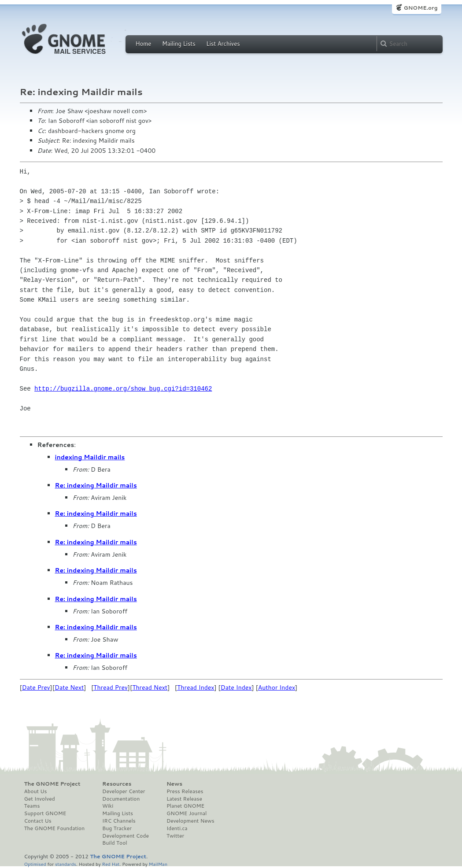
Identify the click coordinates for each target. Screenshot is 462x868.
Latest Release (184, 799)
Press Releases (185, 791)
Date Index (236, 687)
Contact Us (38, 821)
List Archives (223, 44)
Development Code (126, 836)
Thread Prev (111, 687)
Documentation (121, 799)
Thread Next (150, 687)
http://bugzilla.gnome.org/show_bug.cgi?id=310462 (123, 389)
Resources (117, 784)
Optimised (35, 864)
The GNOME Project (52, 784)
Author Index (277, 687)
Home (144, 44)
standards (66, 864)
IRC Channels (119, 821)
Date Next (69, 687)
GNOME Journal (187, 813)
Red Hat (111, 864)
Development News (190, 821)
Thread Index (196, 687)
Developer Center (124, 791)
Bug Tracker (117, 828)
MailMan (158, 864)
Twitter (175, 836)
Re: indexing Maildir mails (96, 485)
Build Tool (115, 843)
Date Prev (36, 687)
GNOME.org (420, 8)
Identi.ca (177, 828)
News (174, 784)
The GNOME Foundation (55, 828)
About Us (36, 791)
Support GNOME (45, 813)
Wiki (108, 806)
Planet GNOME (185, 806)
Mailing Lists (179, 44)
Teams (32, 806)
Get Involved (40, 799)
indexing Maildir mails (90, 457)
